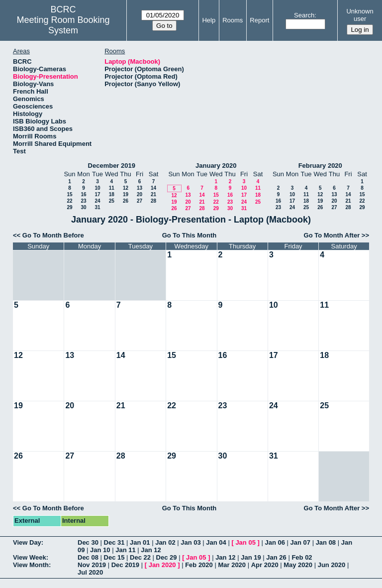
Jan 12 (151, 550)
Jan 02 (165, 542)
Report (259, 20)
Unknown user (360, 15)
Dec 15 (114, 557)
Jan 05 (245, 542)
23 (83, 201)
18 (112, 194)
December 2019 (112, 166)
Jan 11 (125, 550)
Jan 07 (300, 542)
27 (140, 201)
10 (97, 188)
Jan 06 (275, 542)
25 (112, 201)
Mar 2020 (232, 565)
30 (83, 207)
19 (126, 194)
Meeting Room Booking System (63, 25)
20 (140, 194)
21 (153, 194)
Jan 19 (251, 557)
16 (83, 194)
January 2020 (216, 166)
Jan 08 (326, 542)
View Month (31, 565)
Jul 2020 (90, 572)
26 (126, 201)
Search (304, 15)
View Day (27, 542)
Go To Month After (332, 235)
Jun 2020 (332, 565)
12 (126, 188)
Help (209, 20)
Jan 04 (216, 542)
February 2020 (320, 166)
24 (97, 201)
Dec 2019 (125, 565)
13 (140, 188)
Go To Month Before (53, 235)
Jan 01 (140, 542)
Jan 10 (100, 550)
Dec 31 (114, 542)
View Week (30, 557)
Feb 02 (302, 557)
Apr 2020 (265, 565)
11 (112, 188)
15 (69, 194)
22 (69, 201)
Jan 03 (191, 542)
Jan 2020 (162, 565)
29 (69, 207)
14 (153, 188)
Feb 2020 (199, 565)
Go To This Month (190, 235)
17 (97, 194)
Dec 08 (88, 557)
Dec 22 (140, 557)
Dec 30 (88, 542)
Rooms (233, 20)
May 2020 (298, 565)
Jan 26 (276, 557)
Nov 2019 (92, 565)
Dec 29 (167, 557)
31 (97, 207)
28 (153, 201)
